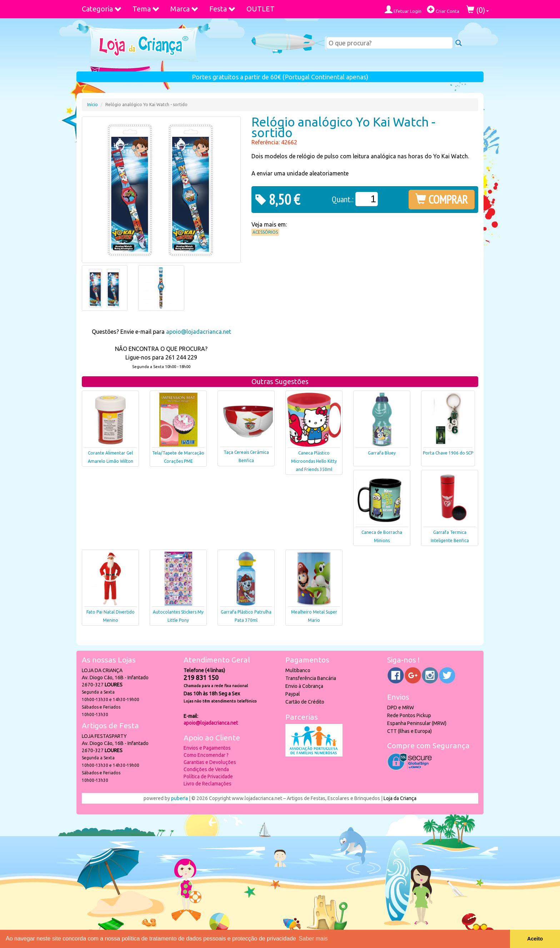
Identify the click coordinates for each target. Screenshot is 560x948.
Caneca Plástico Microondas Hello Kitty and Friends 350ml (314, 461)
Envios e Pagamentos (207, 748)
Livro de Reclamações (207, 784)
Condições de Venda (206, 769)
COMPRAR (442, 199)
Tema (146, 9)
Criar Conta (443, 9)
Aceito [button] (535, 939)
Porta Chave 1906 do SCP (448, 453)
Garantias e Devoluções (210, 762)
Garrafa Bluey (382, 453)
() (478, 10)
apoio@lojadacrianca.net (199, 332)
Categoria (102, 9)
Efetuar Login (403, 9)
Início (92, 105)
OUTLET (261, 9)
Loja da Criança (400, 798)
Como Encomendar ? (206, 755)
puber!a (179, 798)
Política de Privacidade (208, 776)
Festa (222, 9)
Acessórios (265, 232)
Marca (184, 9)
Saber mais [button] (313, 939)
